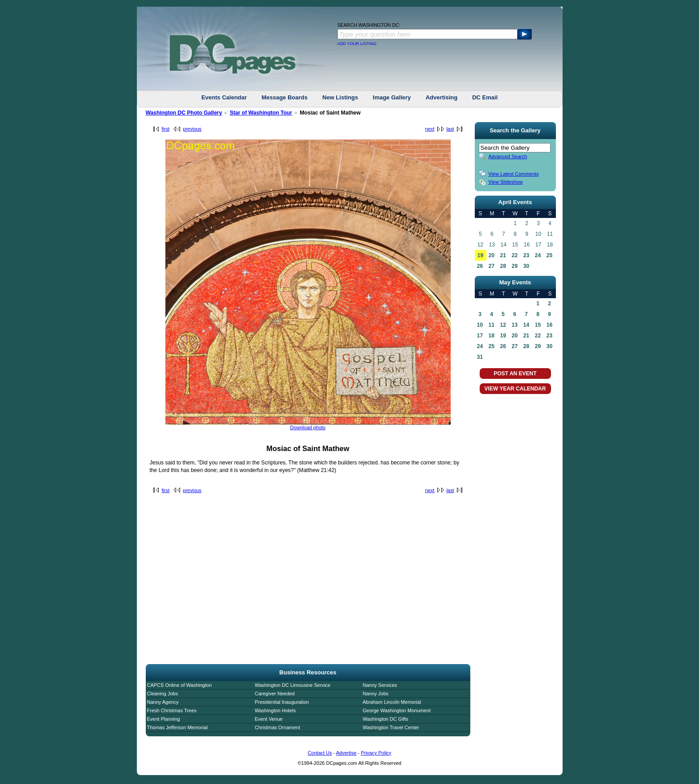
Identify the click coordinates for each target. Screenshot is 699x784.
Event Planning (164, 719)
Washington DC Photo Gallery (184, 113)
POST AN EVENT (515, 374)
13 (515, 325)
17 (480, 336)
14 (526, 325)
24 (538, 255)
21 (503, 255)
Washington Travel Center (391, 727)
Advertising (442, 97)
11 (491, 325)
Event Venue (269, 719)
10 (480, 325)
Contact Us (320, 753)
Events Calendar (224, 97)
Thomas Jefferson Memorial (177, 727)
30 (526, 266)
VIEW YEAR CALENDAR (515, 389)
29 (515, 266)
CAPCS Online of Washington (180, 685)
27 (491, 266)
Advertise (346, 753)
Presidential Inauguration (282, 702)
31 (480, 357)
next (430, 129)
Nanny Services (380, 685)
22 (515, 255)
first (166, 129)
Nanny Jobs (376, 694)
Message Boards (285, 97)
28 (503, 266)
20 (491, 255)
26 (480, 266)
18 (491, 336)
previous (192, 129)
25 (549, 255)
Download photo (308, 427)
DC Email (485, 97)
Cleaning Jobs (163, 694)
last (450, 129)
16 (549, 325)
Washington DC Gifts (386, 719)
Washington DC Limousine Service (293, 685)
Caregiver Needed (275, 694)
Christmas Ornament (278, 727)
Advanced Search (508, 156)
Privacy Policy (376, 753)
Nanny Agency (163, 702)
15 (538, 325)
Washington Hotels (275, 710)
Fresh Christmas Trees (172, 710)
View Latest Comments (514, 174)
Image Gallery (392, 97)
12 (503, 325)
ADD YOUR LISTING (357, 44)
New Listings (340, 97)
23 (526, 255)
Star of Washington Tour (261, 113)
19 (480, 255)
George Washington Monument (397, 710)
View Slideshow (506, 182)
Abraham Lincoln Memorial (392, 702)
